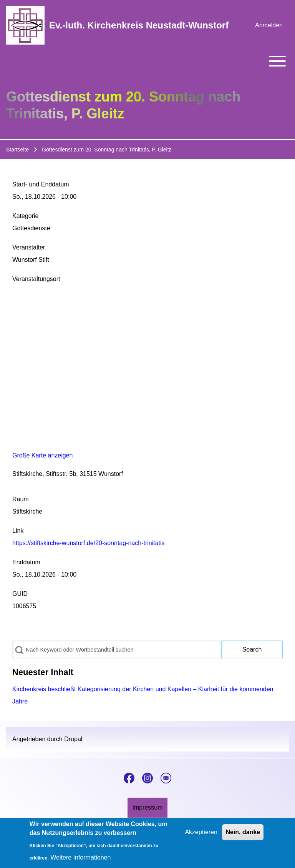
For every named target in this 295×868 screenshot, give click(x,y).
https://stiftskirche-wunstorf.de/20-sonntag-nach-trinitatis (89, 543)
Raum (21, 499)
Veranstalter (29, 247)
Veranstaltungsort (36, 279)
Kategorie (26, 216)
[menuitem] (269, 25)
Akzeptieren (201, 832)
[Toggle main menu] (147, 61)
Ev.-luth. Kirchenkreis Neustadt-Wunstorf (139, 25)
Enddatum (26, 562)
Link (18, 531)
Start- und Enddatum (41, 184)
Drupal (73, 739)
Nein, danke (243, 832)
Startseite (17, 150)
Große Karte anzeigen (42, 455)
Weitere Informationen (80, 857)
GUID (20, 594)
